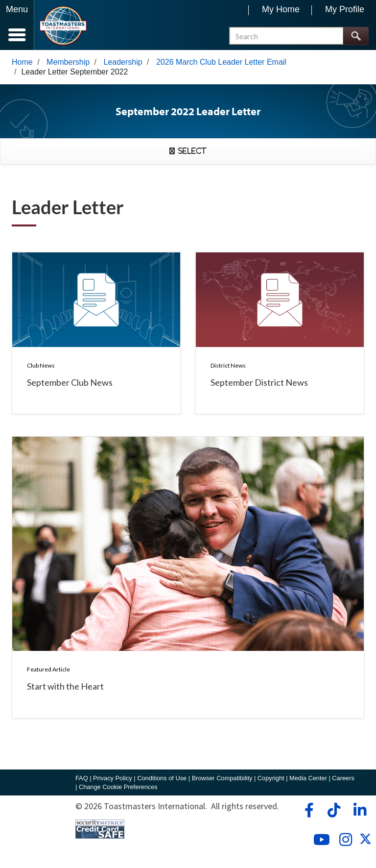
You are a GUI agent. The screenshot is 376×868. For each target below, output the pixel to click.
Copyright (271, 778)
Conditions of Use (162, 778)
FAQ (82, 778)
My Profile (345, 9)
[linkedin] (360, 810)
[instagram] (345, 840)
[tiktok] (334, 810)
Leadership (123, 62)
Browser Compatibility (222, 778)
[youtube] (319, 840)
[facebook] (308, 810)
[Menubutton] (17, 25)
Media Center (308, 778)
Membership (68, 62)
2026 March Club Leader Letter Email (221, 62)
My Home (281, 9)
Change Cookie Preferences (118, 787)
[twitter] (365, 842)
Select (191, 151)
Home (22, 62)
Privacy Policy (113, 778)
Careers (343, 778)
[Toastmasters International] (63, 26)
